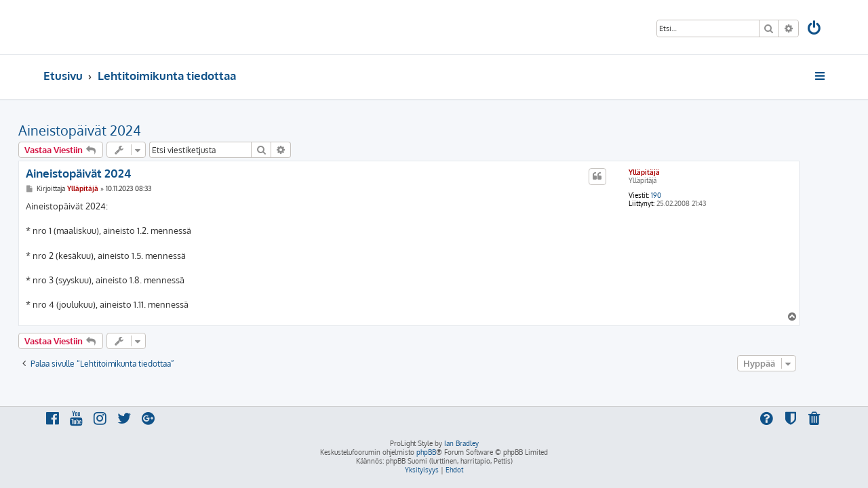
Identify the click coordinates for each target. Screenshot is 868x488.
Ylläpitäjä (669, 172)
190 (681, 195)
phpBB (426, 452)
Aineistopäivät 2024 (105, 130)
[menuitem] (815, 29)
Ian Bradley (461, 443)
